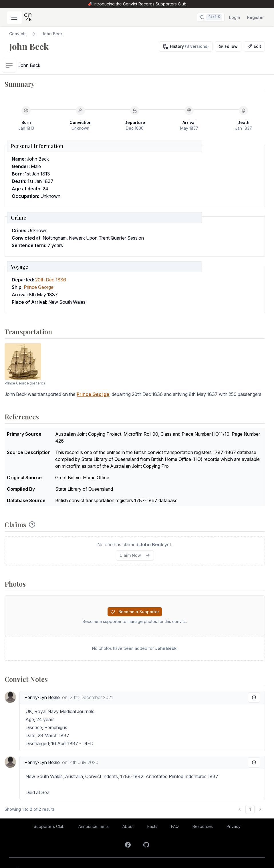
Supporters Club (49, 808)
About (128, 808)
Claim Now (135, 537)
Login (235, 17)
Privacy (234, 808)
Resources (203, 808)
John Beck (52, 34)
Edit (254, 46)
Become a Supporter (135, 593)
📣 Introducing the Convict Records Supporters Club (137, 4)
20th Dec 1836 (51, 261)
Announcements (94, 808)
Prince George (39, 269)
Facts (152, 808)
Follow (228, 46)
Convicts (18, 34)
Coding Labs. (251, 856)
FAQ (175, 808)
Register (255, 17)
